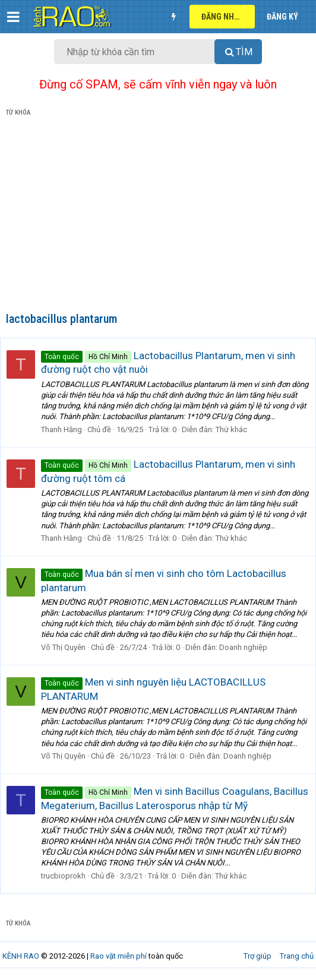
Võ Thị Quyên (63, 647)
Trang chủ (297, 956)
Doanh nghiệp (243, 647)
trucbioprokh (63, 876)
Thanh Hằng (61, 429)
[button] (13, 17)
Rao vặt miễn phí (118, 956)
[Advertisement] (158, 217)
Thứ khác (231, 429)
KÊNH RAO (21, 956)
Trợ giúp (257, 956)
